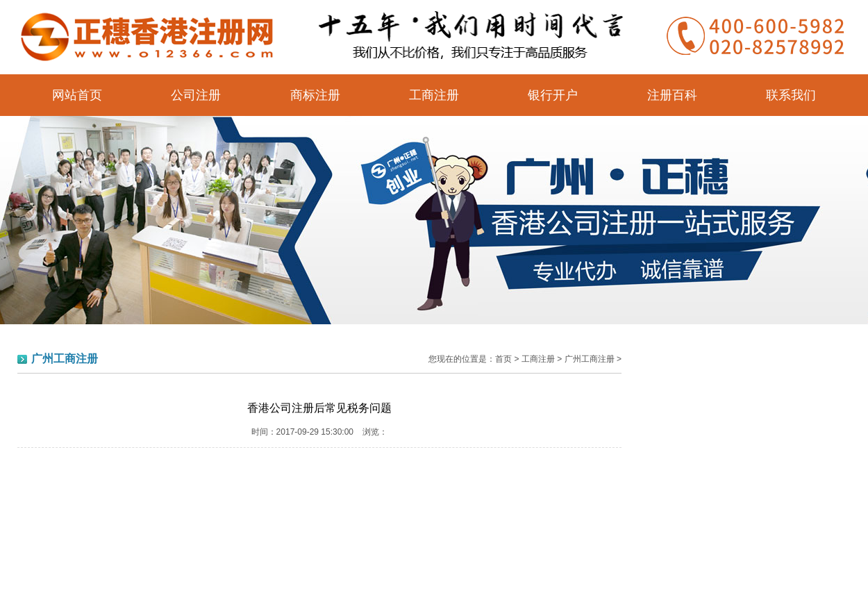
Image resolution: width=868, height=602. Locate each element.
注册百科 (672, 95)
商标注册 (315, 95)
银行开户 (553, 95)
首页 (503, 359)
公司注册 (196, 95)
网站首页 (77, 95)
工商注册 (434, 95)
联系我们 (791, 95)
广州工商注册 (590, 359)
